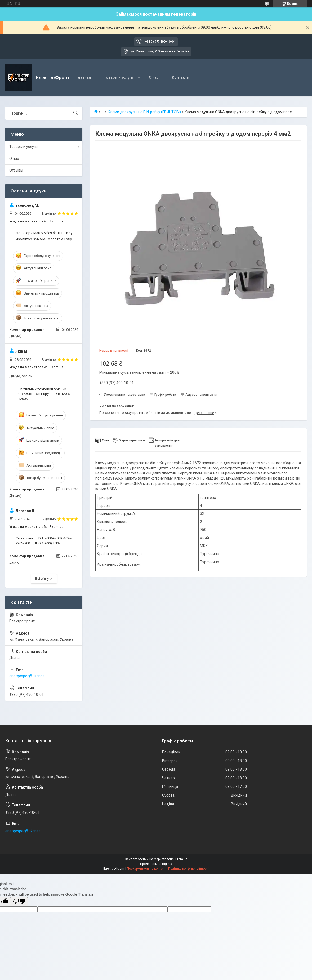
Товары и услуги (119, 77)
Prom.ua (181, 859)
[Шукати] (76, 113)
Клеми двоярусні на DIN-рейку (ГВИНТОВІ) (144, 112)
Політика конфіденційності (188, 869)
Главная (84, 77)
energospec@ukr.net (27, 676)
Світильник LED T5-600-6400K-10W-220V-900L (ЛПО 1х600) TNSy (44, 541)
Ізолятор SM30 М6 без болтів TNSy (44, 233)
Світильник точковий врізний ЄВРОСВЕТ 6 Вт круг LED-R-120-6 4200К (44, 394)
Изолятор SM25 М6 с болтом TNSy (44, 239)
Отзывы (16, 170)
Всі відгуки (44, 579)
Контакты (181, 77)
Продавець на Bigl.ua (156, 864)
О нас (154, 77)
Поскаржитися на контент (146, 869)
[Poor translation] (19, 902)
